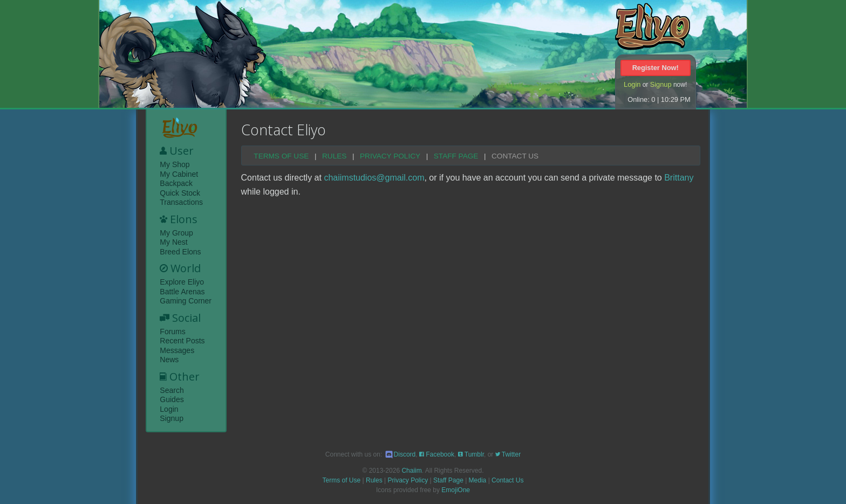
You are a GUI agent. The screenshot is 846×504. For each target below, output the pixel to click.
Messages (177, 350)
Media (478, 480)
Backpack (176, 183)
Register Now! (656, 68)
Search (172, 390)
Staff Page (456, 156)
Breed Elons (180, 252)
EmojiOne (456, 490)
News (169, 360)
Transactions (181, 202)
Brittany (679, 178)
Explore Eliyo (182, 282)
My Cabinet (179, 174)
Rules (334, 156)
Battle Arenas (182, 292)
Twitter (508, 454)
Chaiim (411, 471)
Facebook (437, 454)
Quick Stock (180, 193)
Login (632, 84)
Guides (172, 399)
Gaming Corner (186, 301)
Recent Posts (182, 341)
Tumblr (471, 454)
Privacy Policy (390, 156)
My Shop (175, 164)
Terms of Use (281, 156)
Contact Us (515, 156)
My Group (176, 233)
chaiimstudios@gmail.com (374, 178)
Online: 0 (641, 99)
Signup (661, 84)
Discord (400, 454)
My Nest (173, 242)
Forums (172, 332)
